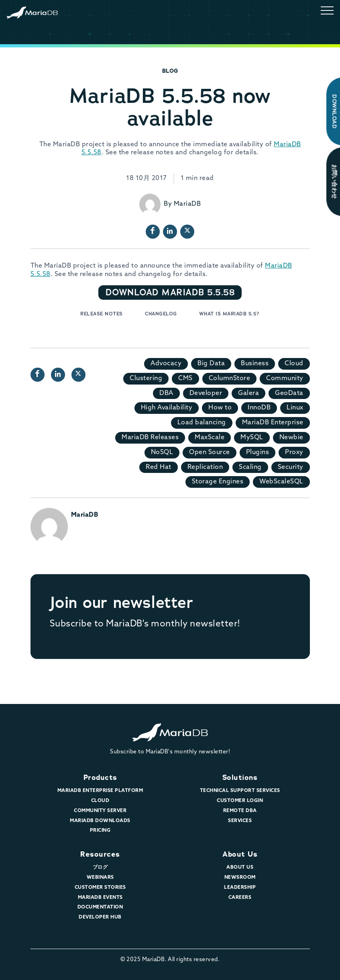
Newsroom (240, 878)
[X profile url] (187, 232)
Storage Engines (218, 482)
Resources (100, 854)
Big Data (211, 364)
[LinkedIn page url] (170, 232)
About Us (240, 854)
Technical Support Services (240, 791)
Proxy (294, 452)
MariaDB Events (100, 898)
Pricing (100, 831)
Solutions (240, 777)
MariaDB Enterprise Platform (100, 791)
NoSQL (162, 452)
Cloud (294, 364)
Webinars (100, 878)
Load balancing (202, 423)
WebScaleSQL (281, 482)
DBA (166, 393)
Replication (205, 467)
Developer (206, 393)
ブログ (100, 867)
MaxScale (210, 438)
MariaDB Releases (150, 438)
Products (100, 777)
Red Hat (159, 467)
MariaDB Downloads (100, 821)
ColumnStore (230, 378)
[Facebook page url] (153, 232)
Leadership (240, 888)
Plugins (258, 452)
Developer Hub (100, 917)
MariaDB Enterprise (273, 423)
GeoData (289, 393)
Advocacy (166, 364)
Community (285, 378)
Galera (248, 393)
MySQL (252, 438)
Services (240, 821)
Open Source (210, 452)
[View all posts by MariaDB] (150, 204)
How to (220, 408)
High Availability (167, 408)
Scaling (250, 467)
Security (291, 467)
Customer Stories (100, 888)
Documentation (100, 907)
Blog (170, 71)
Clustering (146, 378)
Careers (240, 898)
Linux (295, 408)
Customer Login (240, 801)
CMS (185, 378)
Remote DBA (240, 811)
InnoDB (259, 408)
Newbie (291, 438)
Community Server (100, 811)
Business (255, 364)
